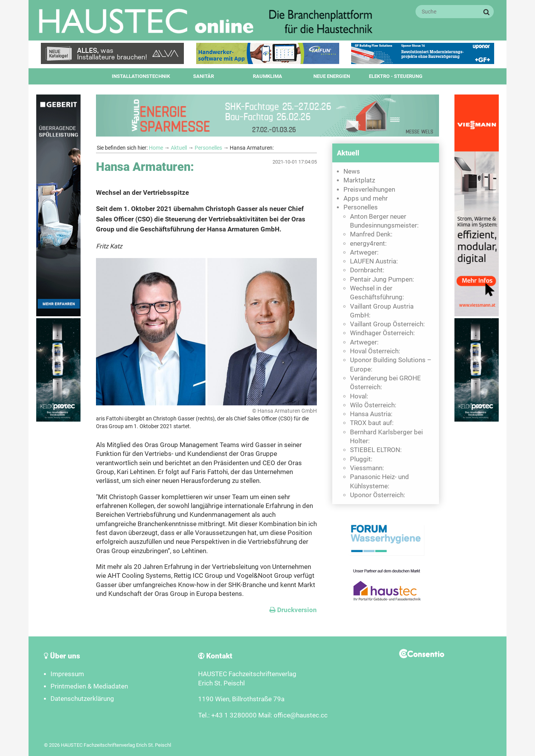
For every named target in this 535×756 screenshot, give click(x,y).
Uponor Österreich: (378, 495)
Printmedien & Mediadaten (89, 686)
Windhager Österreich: (382, 333)
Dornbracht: (367, 270)
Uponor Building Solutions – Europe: (391, 364)
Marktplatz (359, 180)
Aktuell (179, 148)
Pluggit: (361, 459)
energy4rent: (368, 244)
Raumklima (267, 76)
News (352, 171)
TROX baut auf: (372, 423)
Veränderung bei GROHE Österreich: (385, 383)
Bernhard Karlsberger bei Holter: (386, 437)
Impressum (67, 674)
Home (156, 148)
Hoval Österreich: (375, 351)
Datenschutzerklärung (82, 699)
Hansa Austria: (371, 414)
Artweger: (364, 252)
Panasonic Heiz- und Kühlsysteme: (379, 481)
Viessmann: (367, 468)
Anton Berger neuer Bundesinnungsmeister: (384, 221)
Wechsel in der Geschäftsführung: (377, 293)
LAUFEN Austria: (374, 261)
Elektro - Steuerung (396, 76)
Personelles (208, 148)
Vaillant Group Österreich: (387, 324)
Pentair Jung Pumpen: (382, 279)
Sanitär (204, 76)
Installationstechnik (141, 76)
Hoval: (359, 396)
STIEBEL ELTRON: (376, 450)
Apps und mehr (366, 198)
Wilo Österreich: (373, 405)
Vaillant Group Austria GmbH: (382, 311)
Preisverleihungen (369, 190)
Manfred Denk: (371, 234)
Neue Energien (332, 76)
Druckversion (293, 610)
